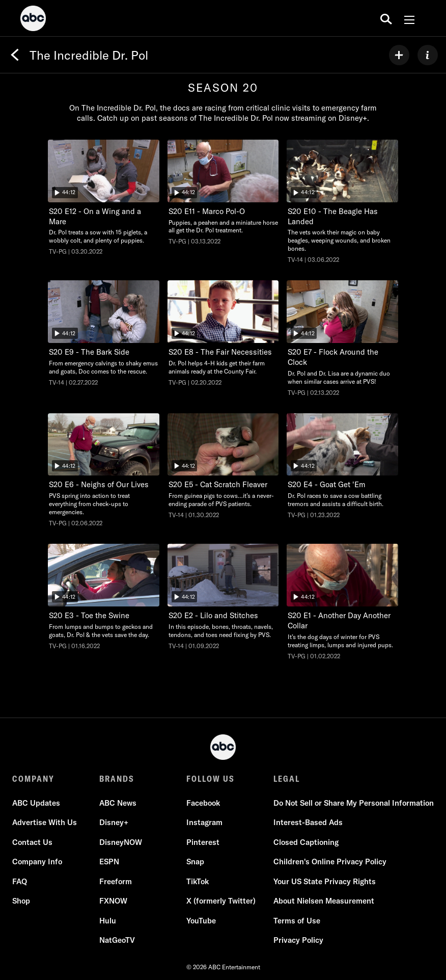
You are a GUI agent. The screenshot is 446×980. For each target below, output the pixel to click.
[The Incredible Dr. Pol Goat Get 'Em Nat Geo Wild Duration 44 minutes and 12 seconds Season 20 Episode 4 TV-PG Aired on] (342, 467)
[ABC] (33, 20)
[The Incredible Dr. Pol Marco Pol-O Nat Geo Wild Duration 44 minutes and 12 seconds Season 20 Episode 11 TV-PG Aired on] (223, 193)
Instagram (204, 822)
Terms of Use (297, 921)
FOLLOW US (211, 779)
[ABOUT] (428, 55)
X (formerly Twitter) (221, 901)
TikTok (198, 881)
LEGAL (287, 779)
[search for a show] (386, 18)
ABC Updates (36, 803)
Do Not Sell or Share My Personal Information (354, 803)
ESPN (109, 862)
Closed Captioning (306, 842)
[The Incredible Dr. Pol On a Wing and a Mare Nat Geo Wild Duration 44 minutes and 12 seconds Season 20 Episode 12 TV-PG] (104, 198)
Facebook (203, 803)
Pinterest (203, 842)
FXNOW (113, 901)
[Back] (15, 55)
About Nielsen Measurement (324, 901)
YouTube (201, 921)
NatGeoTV (117, 940)
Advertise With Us (45, 822)
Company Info (37, 862)
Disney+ (114, 822)
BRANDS (117, 779)
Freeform (116, 881)
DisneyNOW (121, 842)
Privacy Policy (298, 940)
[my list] (399, 55)
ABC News (118, 803)
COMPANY (33, 779)
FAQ (20, 881)
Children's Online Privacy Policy (330, 862)
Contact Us (32, 842)
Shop (21, 901)
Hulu (108, 921)
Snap (195, 862)
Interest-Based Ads (308, 822)
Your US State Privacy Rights (325, 881)
